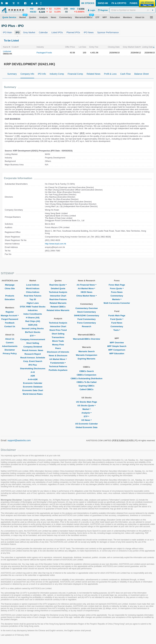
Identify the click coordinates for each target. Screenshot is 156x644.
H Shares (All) (33, 318)
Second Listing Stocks (33, 328)
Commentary (117, 296)
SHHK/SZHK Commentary (87, 316)
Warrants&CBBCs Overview (86, 339)
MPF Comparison (117, 350)
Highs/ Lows (33, 303)
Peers (58, 348)
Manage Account (10, 316)
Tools (117, 330)
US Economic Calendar (87, 424)
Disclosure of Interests (58, 352)
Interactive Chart (58, 296)
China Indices (33, 292)
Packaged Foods (44, 53)
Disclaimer (10, 350)
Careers (10, 343)
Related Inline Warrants (58, 310)
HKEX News (87, 292)
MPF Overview (117, 343)
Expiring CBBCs (87, 386)
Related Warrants (58, 303)
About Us (10, 339)
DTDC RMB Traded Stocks (33, 307)
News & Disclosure (58, 356)
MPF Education (117, 353)
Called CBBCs (86, 389)
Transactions (58, 337)
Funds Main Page (117, 316)
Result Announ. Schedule (33, 358)
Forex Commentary (87, 323)
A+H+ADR (33, 379)
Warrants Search (87, 351)
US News (87, 420)
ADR (33, 376)
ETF (33, 336)
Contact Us (10, 326)
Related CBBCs (58, 307)
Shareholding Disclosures (33, 369)
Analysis (86, 413)
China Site (10, 288)
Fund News (117, 323)
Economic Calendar (33, 383)
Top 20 (33, 299)
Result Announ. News (33, 350)
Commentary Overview (87, 308)
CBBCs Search (87, 371)
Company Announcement (33, 339)
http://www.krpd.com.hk (55, 244)
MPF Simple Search (117, 346)
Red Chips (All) (33, 321)
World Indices (33, 288)
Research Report (33, 354)
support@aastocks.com (19, 440)
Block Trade (58, 341)
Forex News (117, 292)
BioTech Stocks (33, 332)
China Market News (86, 296)
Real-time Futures (33, 296)
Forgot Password (10, 319)
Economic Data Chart (33, 390)
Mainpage (10, 285)
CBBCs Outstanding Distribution (87, 378)
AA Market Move (58, 359)
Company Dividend (33, 347)
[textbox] (132, 10)
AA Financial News (87, 285)
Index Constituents (33, 314)
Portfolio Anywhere (58, 370)
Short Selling (33, 343)
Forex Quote (117, 288)
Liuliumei (7, 51)
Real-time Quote (58, 285)
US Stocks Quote (86, 406)
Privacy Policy (10, 353)
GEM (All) (33, 325)
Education (10, 299)
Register (10, 312)
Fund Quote (117, 319)
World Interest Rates (33, 394)
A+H (33, 372)
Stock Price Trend (58, 330)
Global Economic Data (87, 427)
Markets (117, 299)
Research (87, 326)
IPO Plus (33, 365)
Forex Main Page (117, 285)
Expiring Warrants (86, 359)
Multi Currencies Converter (117, 303)
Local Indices (33, 285)
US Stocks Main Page (87, 402)
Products (10, 296)
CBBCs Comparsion (87, 375)
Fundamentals (58, 363)
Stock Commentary (87, 312)
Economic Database (33, 387)
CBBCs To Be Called (87, 382)
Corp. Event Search (33, 361)
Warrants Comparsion (86, 355)
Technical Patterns (58, 366)
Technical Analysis (58, 292)
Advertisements (10, 346)
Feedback (10, 323)
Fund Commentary (87, 319)
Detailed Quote (58, 288)
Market (87, 409)
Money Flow (58, 345)
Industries (33, 310)
